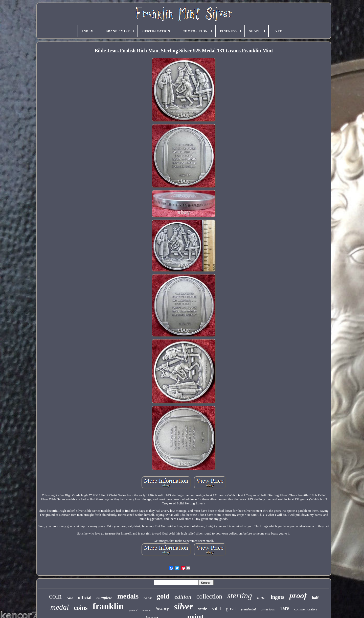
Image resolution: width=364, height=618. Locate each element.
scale (203, 609)
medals (128, 596)
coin (55, 596)
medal (60, 607)
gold (163, 596)
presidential (248, 609)
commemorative (306, 609)
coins (81, 608)
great (231, 608)
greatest (133, 610)
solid (216, 609)
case (70, 598)
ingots (278, 597)
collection (209, 596)
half (315, 598)
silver (184, 606)
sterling (240, 595)
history (162, 609)
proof (298, 596)
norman (146, 610)
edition (183, 597)
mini (261, 597)
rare (285, 608)
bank (148, 598)
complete (104, 598)
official (85, 598)
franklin (108, 606)
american (268, 609)
